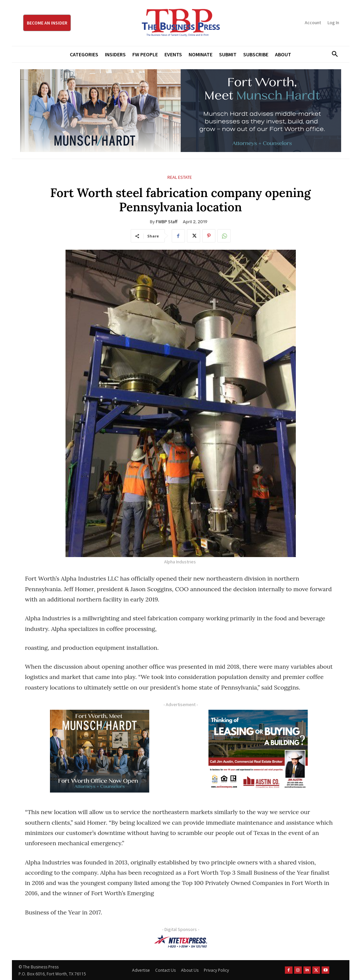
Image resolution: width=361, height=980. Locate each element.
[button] (333, 54)
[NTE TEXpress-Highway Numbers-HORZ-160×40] (181, 941)
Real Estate (180, 177)
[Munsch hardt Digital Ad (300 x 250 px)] (100, 751)
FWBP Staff (167, 222)
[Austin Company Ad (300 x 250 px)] (258, 751)
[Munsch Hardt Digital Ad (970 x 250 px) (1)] (181, 111)
